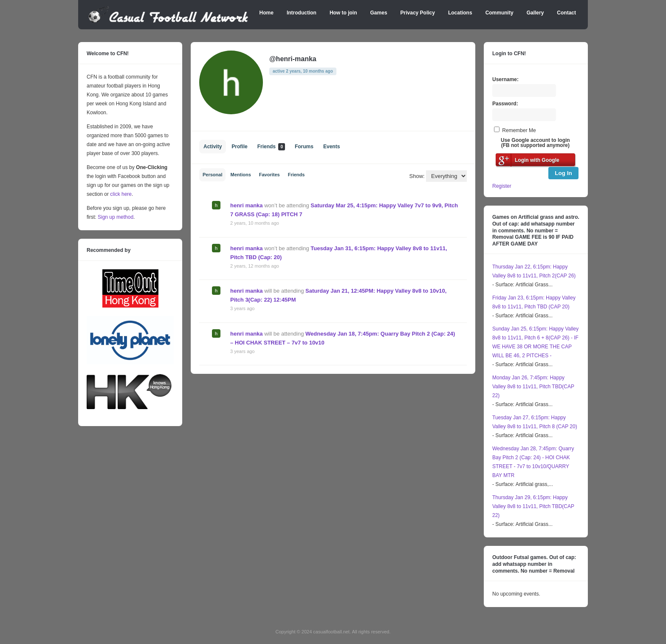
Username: (505, 79)
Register (502, 186)
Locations (460, 13)
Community (499, 13)
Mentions (240, 175)
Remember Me (519, 130)
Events (332, 147)
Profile (239, 147)
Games (379, 13)
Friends (271, 147)
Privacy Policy (418, 13)
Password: (505, 104)
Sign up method (115, 217)
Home (267, 13)
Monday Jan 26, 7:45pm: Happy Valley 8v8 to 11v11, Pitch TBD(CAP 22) (533, 387)
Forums (304, 147)
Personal (212, 175)
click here (121, 194)
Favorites (270, 175)
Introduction (302, 13)
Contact (566, 13)
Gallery (535, 13)
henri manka (247, 205)
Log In (563, 173)
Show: (417, 176)
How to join (343, 13)
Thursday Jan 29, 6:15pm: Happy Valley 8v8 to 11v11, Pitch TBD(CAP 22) (533, 506)
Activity (213, 147)
